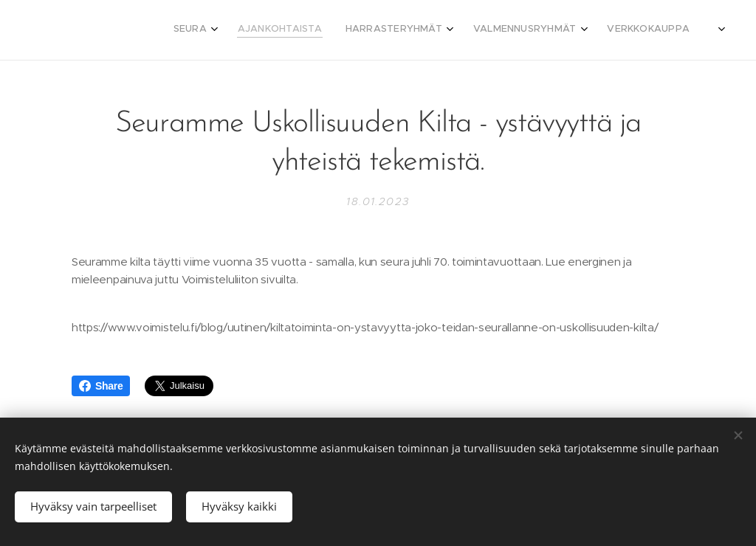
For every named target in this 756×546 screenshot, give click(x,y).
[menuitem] (574, 30)
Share (101, 386)
